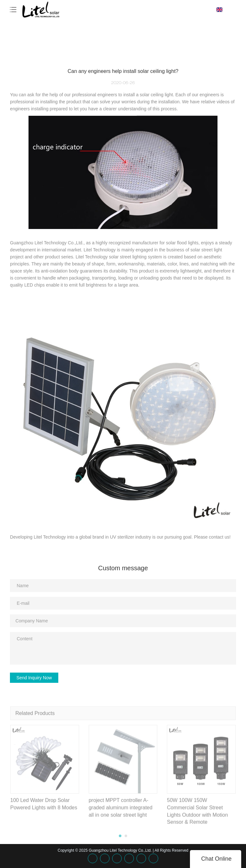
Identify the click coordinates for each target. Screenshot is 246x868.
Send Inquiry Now (34, 678)
